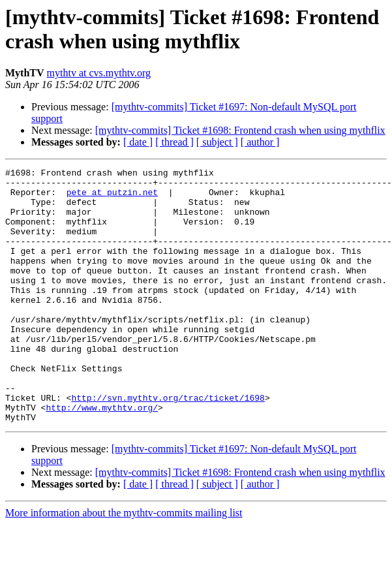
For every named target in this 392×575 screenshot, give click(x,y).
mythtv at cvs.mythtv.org (99, 73)
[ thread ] (174, 142)
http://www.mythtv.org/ (102, 456)
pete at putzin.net (112, 198)
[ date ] (138, 142)
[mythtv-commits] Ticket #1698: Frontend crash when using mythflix (240, 130)
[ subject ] (217, 142)
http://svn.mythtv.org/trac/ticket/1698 (168, 444)
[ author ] (260, 142)
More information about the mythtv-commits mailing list (124, 564)
